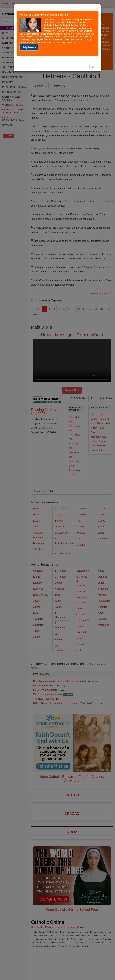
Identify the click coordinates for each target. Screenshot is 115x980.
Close (94, 67)
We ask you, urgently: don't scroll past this (44, 15)
